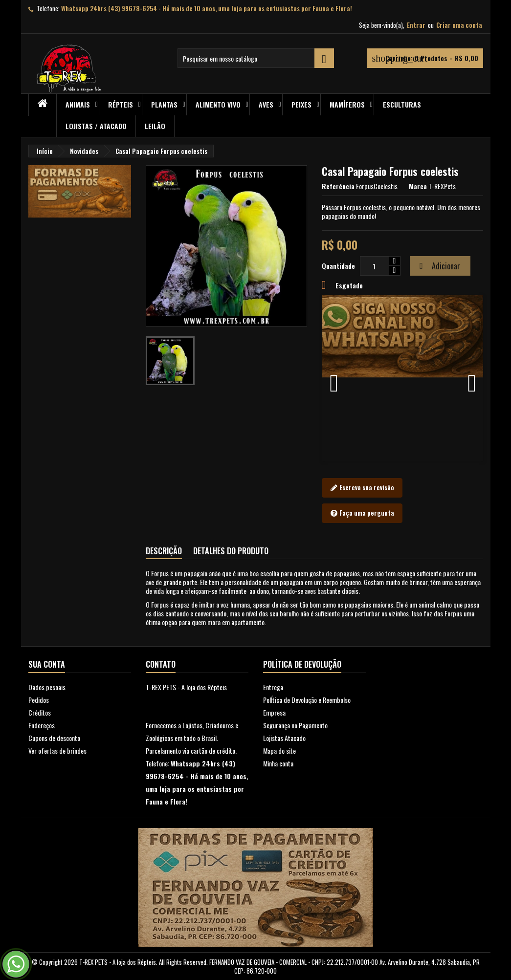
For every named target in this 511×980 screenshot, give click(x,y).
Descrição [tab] (164, 551)
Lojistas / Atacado (96, 126)
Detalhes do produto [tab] (231, 551)
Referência (338, 186)
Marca (418, 186)
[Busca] (256, 58)
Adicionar (439, 266)
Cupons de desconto (54, 738)
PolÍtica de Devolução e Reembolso (307, 700)
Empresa (274, 712)
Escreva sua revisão (362, 488)
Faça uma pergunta (362, 513)
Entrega (273, 687)
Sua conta (47, 664)
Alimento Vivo (218, 104)
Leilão (155, 126)
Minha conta (278, 763)
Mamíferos (347, 104)
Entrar (416, 25)
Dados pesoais (47, 687)
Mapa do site (279, 751)
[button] (334, 378)
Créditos (40, 712)
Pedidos (39, 700)
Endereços (42, 725)
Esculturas (402, 104)
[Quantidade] (375, 266)
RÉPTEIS (121, 104)
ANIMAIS (78, 104)
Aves (266, 104)
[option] (402, 378)
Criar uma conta (459, 25)
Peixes (301, 104)
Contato (161, 664)
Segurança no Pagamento (295, 725)
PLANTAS (164, 104)
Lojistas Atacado (284, 738)
